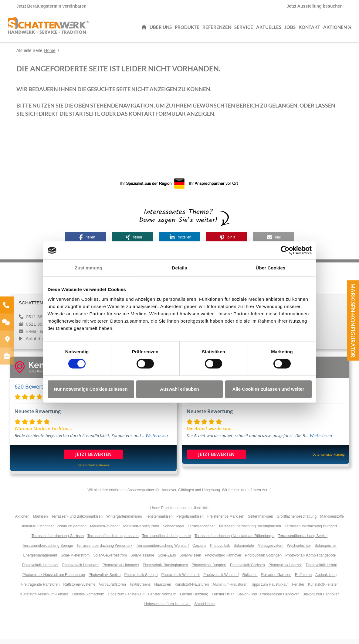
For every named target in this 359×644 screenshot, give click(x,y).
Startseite (85, 118)
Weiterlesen (157, 440)
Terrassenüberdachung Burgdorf (311, 531)
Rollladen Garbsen (276, 580)
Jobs (290, 29)
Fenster (298, 589)
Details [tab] (180, 268)
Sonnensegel (173, 531)
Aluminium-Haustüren (230, 589)
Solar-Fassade (142, 560)
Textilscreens (140, 589)
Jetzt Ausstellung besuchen (315, 6)
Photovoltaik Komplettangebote (310, 560)
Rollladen (250, 580)
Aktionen (22, 521)
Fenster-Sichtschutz (88, 599)
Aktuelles (269, 29)
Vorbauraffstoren (112, 589)
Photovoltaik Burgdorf (209, 570)
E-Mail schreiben (42, 336)
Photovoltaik (220, 550)
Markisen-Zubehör (105, 531)
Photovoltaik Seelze (105, 580)
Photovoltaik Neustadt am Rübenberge (54, 580)
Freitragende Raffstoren (41, 589)
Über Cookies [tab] (271, 268)
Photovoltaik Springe (141, 580)
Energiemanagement (40, 560)
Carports (199, 550)
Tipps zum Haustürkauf (270, 589)
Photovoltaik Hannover (223, 560)
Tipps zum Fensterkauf (126, 599)
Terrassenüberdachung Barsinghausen (250, 531)
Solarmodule (244, 550)
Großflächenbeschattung (297, 521)
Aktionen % (337, 29)
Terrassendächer (201, 531)
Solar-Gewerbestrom (110, 560)
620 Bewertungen (37, 391)
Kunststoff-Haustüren (192, 589)
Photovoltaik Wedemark (180, 580)
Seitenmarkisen (261, 521)
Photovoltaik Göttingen (264, 560)
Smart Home (204, 609)
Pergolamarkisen (190, 521)
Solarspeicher (326, 550)
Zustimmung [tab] (88, 268)
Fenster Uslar (223, 599)
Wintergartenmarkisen (124, 521)
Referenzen (217, 29)
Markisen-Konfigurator (353, 320)
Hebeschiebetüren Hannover (167, 609)
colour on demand (72, 531)
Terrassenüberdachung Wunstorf (162, 550)
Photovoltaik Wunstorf (221, 580)
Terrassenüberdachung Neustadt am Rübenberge (235, 541)
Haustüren (163, 589)
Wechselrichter (299, 550)
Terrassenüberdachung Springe (47, 550)
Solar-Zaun (167, 560)
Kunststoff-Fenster (323, 589)
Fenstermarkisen (159, 521)
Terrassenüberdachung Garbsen (58, 541)
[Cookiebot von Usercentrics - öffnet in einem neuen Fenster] (285, 250)
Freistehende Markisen (226, 521)
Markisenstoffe (332, 521)
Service (244, 29)
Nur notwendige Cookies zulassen (91, 389)
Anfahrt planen (41, 343)
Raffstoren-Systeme (80, 589)
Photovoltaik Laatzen (285, 570)
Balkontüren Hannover (321, 599)
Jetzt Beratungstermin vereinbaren (51, 6)
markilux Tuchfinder (38, 531)
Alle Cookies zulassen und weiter (268, 389)
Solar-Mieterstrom (75, 560)
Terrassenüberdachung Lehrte (167, 541)
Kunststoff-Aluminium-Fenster (44, 599)
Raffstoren (303, 580)
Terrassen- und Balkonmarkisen (77, 521)
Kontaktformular (157, 118)
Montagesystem (271, 550)
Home (50, 55)
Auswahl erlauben (179, 389)
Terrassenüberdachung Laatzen (113, 541)
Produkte (187, 29)
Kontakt (309, 29)
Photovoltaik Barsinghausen (165, 570)
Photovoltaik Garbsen (247, 570)
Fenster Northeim (162, 599)
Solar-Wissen (190, 560)
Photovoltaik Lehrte (322, 570)
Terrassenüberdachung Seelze (303, 541)
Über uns (161, 29)
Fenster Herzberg (194, 599)
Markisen (41, 521)
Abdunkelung (326, 580)
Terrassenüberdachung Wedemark (104, 550)
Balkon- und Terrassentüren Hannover (268, 599)
